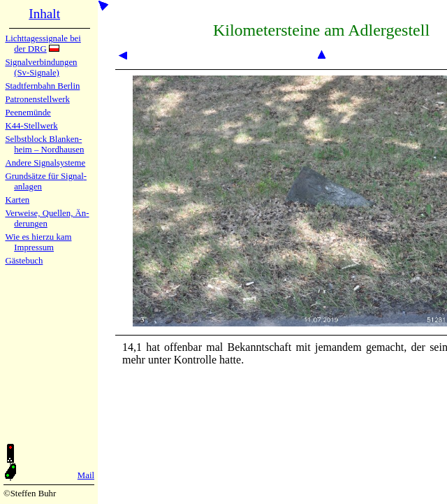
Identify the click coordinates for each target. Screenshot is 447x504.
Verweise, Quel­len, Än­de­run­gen (47, 218)
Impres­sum (34, 247)
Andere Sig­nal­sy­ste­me (45, 163)
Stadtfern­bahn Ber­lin (42, 86)
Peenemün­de (28, 113)
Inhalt (44, 14)
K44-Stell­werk (31, 126)
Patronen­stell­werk (37, 99)
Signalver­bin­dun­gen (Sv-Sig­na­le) (41, 67)
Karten (17, 200)
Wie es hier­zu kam (38, 237)
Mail (86, 475)
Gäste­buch (24, 261)
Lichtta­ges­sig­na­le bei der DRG (43, 44)
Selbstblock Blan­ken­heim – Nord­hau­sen (44, 144)
